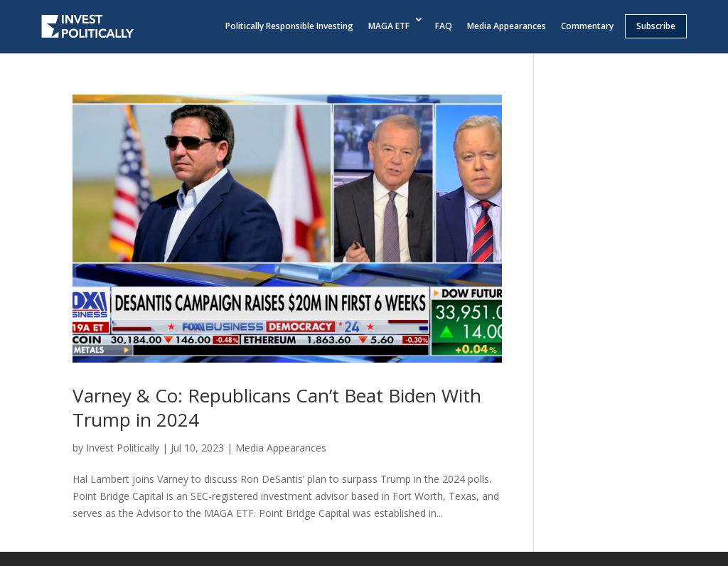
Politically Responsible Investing (289, 26)
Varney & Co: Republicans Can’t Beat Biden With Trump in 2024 (277, 407)
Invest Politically (123, 448)
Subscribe (656, 26)
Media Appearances (507, 26)
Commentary (587, 26)
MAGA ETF (389, 26)
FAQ (444, 26)
